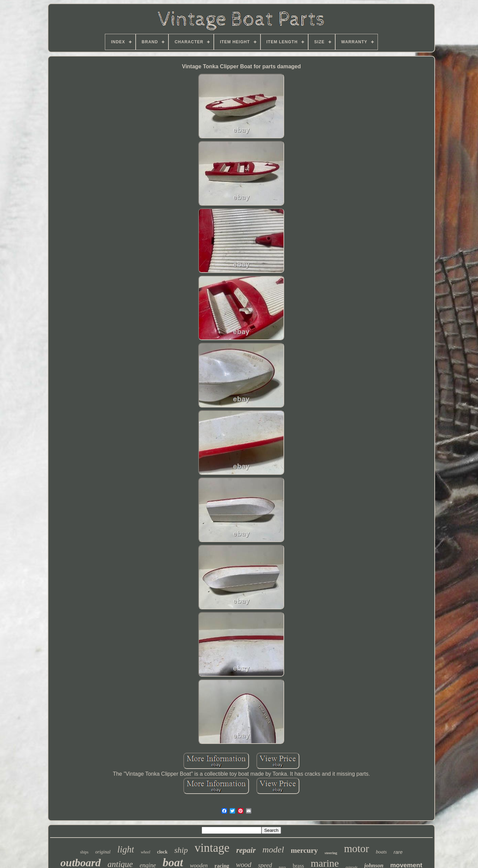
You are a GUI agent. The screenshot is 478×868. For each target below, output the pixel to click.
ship (181, 850)
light (126, 849)
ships (84, 852)
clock (162, 852)
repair (246, 850)
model (273, 850)
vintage (212, 848)
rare (398, 852)
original (103, 852)
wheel (145, 852)
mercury (304, 850)
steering (331, 853)
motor (357, 849)
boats (381, 852)
